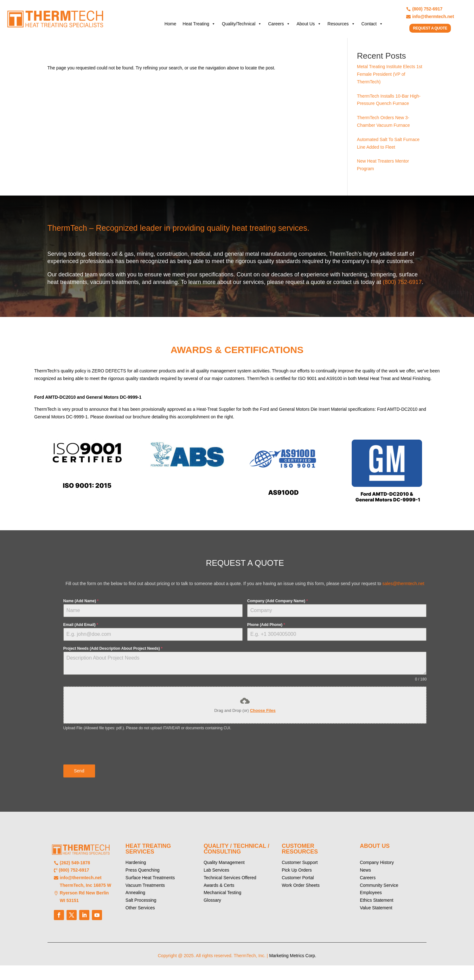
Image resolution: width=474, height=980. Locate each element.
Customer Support (300, 866)
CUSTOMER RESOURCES (300, 852)
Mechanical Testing (223, 896)
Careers (279, 24)
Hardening (136, 866)
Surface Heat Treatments (150, 881)
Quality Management (224, 866)
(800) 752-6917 (402, 287)
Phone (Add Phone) (266, 629)
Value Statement (376, 911)
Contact (372, 24)
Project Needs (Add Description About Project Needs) (113, 653)
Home (170, 24)
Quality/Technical (242, 24)
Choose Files (263, 715)
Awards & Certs (219, 888)
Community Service (379, 888)
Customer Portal (298, 881)
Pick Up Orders (297, 874)
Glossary (212, 904)
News (365, 874)
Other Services (140, 911)
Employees (371, 896)
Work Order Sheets (301, 888)
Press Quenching (142, 874)
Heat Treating (199, 24)
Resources (341, 24)
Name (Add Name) (81, 605)
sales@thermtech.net (404, 588)
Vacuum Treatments (145, 888)
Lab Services (217, 874)
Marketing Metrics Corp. (293, 959)
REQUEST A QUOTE (430, 28)
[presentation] (112, 752)
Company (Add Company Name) (277, 605)
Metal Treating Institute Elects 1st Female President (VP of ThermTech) (390, 79)
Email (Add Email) (81, 629)
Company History (377, 866)
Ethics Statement (377, 904)
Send (79, 776)
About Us (309, 24)
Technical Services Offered (230, 881)
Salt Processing (141, 904)
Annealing (135, 896)
